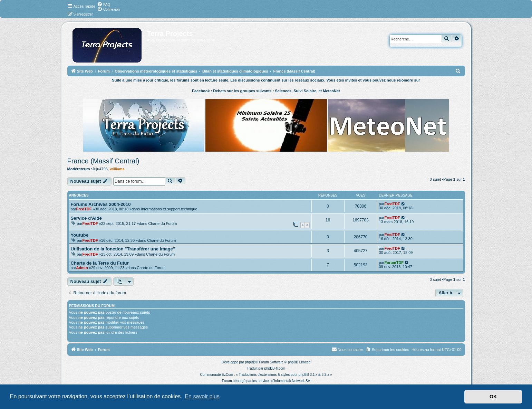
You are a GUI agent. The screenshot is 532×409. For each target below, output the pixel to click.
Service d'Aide (86, 218)
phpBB (250, 362)
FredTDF (84, 209)
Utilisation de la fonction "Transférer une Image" (123, 249)
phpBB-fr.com (275, 368)
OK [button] (493, 397)
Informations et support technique (169, 209)
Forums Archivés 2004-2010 (101, 204)
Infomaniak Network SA (292, 381)
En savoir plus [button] (202, 396)
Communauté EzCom (216, 375)
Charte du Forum (162, 223)
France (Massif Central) (103, 161)
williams (117, 169)
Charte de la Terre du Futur (100, 263)
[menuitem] (104, 4)
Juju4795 (100, 169)
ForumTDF (394, 263)
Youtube (80, 235)
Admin (82, 268)
